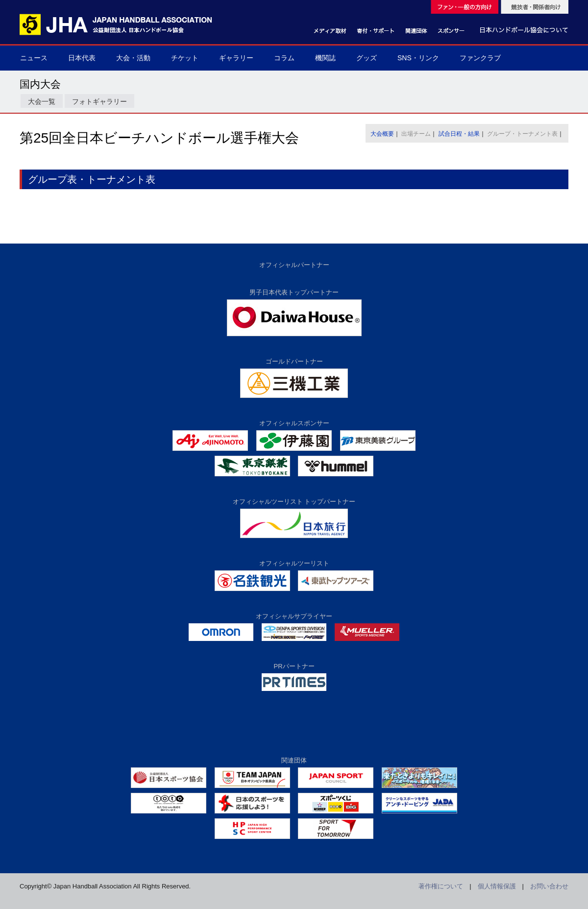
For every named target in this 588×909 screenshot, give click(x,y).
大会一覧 (42, 101)
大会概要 (382, 134)
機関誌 (325, 58)
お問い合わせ (549, 886)
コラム (284, 58)
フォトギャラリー (99, 101)
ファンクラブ (480, 58)
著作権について (441, 886)
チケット (185, 58)
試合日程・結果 (459, 134)
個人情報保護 (497, 886)
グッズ (367, 58)
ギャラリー (236, 58)
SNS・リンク (418, 58)
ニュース (34, 58)
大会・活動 (133, 58)
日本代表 (82, 58)
